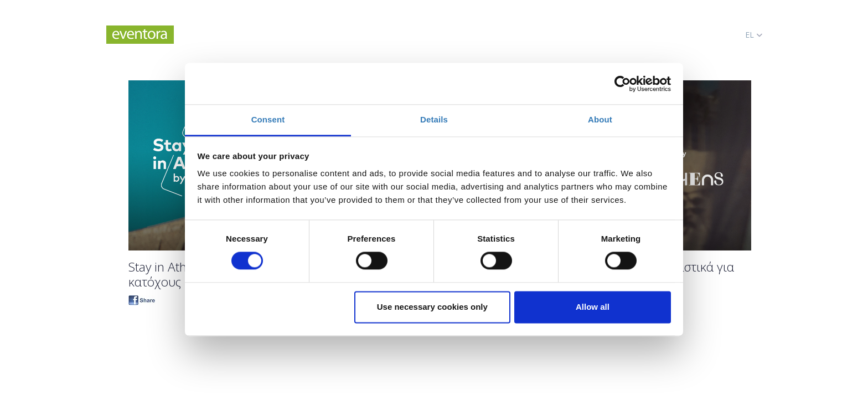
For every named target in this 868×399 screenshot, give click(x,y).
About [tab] (600, 119)
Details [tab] (434, 119)
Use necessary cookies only (432, 307)
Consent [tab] (268, 119)
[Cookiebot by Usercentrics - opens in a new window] (622, 84)
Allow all (593, 307)
